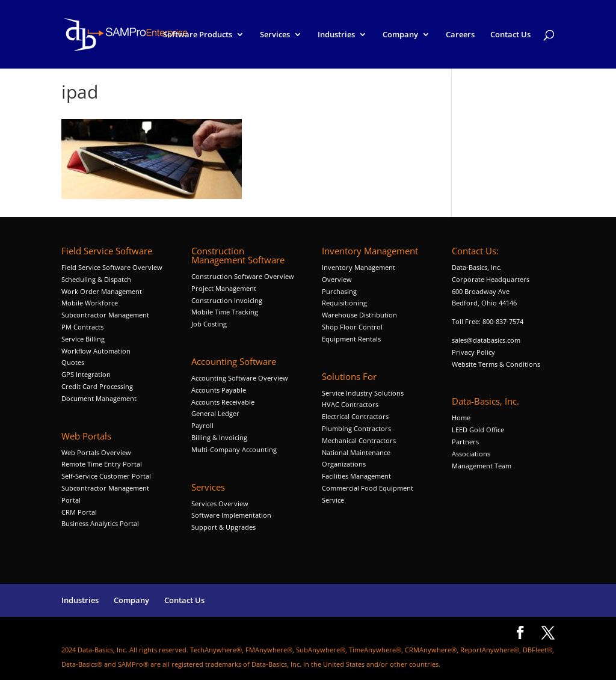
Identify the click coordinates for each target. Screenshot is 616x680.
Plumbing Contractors (356, 428)
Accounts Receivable (223, 402)
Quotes (73, 362)
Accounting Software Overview (240, 378)
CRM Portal (79, 512)
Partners (465, 442)
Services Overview (220, 504)
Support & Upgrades (223, 527)
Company (400, 35)
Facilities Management (356, 476)
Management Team (482, 466)
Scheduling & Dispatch (96, 279)
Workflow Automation (96, 351)
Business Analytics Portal (100, 523)
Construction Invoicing (228, 300)
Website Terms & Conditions (496, 364)
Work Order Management (102, 291)
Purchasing (339, 291)
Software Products (198, 35)
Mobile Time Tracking (225, 312)
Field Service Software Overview (112, 267)
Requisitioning (345, 303)
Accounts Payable (219, 390)
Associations (471, 454)
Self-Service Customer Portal (106, 476)
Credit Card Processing (97, 386)
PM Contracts (82, 327)
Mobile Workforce (90, 303)
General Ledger (215, 413)
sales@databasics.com (486, 340)
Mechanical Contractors (359, 440)
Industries (336, 35)
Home (461, 418)
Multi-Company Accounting (234, 449)
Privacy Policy (473, 352)
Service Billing (83, 339)
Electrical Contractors (355, 416)
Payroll (202, 425)
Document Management (100, 398)
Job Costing (209, 324)
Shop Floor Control (352, 327)
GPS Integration (86, 374)
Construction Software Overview (243, 276)
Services (275, 35)
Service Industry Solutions (363, 393)
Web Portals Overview (96, 452)
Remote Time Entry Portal (102, 464)
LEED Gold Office (478, 430)
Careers (460, 35)
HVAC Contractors (350, 404)
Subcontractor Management (105, 315)
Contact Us (510, 35)
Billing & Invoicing (219, 437)
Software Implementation (231, 515)
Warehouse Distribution (359, 315)
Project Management (224, 288)
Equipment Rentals (351, 339)
